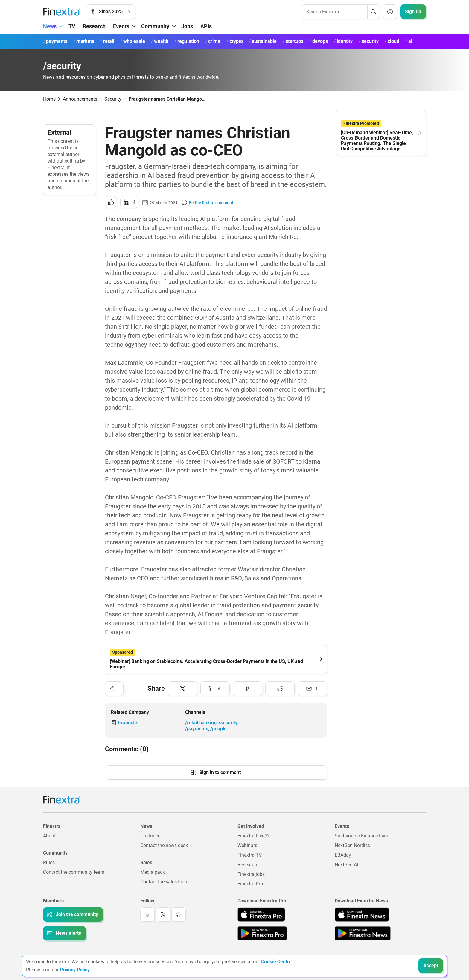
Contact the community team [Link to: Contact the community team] (74, 872)
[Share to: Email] (312, 689)
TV (72, 26)
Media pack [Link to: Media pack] (153, 872)
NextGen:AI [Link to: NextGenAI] (346, 865)
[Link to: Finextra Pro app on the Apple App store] (261, 914)
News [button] (50, 26)
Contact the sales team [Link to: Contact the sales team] (165, 882)
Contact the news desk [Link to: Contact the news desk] (164, 845)
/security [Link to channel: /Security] (228, 723)
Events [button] (121, 26)
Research (94, 26)
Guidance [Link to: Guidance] (150, 836)
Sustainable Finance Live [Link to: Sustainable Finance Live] (361, 836)
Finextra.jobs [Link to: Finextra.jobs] (251, 874)
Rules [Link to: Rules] (49, 862)
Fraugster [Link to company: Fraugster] (129, 723)
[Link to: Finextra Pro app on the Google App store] (262, 933)
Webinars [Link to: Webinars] (247, 845)
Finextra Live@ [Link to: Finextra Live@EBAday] (253, 836)
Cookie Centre (276, 962)
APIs (206, 26)
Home (49, 99)
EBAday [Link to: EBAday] (343, 855)
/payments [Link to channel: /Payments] (197, 729)
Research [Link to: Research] (247, 865)
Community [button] (155, 26)
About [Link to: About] (49, 836)
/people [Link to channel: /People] (218, 729)
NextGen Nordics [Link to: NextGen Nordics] (352, 845)
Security (113, 99)
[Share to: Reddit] (280, 689)
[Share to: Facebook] (248, 689)
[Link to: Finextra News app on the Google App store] (363, 933)
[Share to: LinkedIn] (129, 202)
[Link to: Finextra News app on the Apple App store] (362, 914)
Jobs (187, 26)
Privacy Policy (75, 970)
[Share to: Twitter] (183, 689)
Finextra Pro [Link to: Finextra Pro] (250, 884)
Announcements (80, 99)
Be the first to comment (211, 203)
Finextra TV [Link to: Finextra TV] (250, 855)
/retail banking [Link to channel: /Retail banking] (201, 723)
